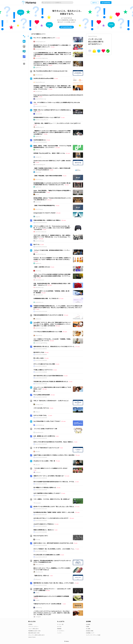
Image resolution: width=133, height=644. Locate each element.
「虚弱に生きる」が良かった (41, 575)
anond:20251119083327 (41, 366)
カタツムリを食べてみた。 (41, 415)
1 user (35, 470)
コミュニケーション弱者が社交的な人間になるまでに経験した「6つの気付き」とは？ (52, 388)
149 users (41, 239)
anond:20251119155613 (41, 223)
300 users (36, 252)
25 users (37, 162)
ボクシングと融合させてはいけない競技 (44, 364)
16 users (53, 47)
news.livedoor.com (40, 280)
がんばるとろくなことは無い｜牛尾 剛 (44, 461)
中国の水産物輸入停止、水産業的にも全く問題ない (47, 220)
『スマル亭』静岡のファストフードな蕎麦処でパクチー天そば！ (51, 468)
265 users (45, 389)
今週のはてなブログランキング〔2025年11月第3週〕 (48, 604)
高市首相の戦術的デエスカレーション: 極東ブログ (47, 117)
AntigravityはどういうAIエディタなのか (44, 213)
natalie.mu (38, 150)
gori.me (37, 194)
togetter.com (38, 67)
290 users (65, 332)
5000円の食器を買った (40, 140)
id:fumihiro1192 (39, 572)
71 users (44, 229)
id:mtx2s (37, 593)
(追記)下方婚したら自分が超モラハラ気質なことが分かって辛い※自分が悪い (54, 455)
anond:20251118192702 (41, 438)
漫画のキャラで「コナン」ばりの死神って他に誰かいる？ (49, 476)
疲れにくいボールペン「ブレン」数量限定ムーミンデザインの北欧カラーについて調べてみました (52, 569)
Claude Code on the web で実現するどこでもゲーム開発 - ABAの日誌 (52, 161)
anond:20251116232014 (41, 520)
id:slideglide (38, 617)
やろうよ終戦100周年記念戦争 (42, 395)
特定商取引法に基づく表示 (34, 631)
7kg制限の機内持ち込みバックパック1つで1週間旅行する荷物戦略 (51, 596)
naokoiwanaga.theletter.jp (41, 343)
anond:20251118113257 (41, 515)
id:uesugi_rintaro (39, 404)
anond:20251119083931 (41, 349)
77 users (48, 192)
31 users (50, 89)
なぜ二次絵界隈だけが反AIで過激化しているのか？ (47, 493)
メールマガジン (61, 631)
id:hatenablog (39, 608)
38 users (58, 487)
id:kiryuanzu (38, 579)
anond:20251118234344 (41, 418)
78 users (64, 176)
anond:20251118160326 (41, 478)
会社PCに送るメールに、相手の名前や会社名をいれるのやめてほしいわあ (53, 543)
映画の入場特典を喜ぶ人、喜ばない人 (44, 530)
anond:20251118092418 (41, 551)
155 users (57, 147)
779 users (58, 461)
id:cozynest (38, 503)
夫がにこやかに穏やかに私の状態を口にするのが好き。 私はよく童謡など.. (54, 442)
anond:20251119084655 (41, 355)
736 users (77, 455)
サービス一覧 (60, 624)
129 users (53, 395)
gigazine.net (38, 391)
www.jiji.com (38, 157)
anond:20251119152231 (41, 247)
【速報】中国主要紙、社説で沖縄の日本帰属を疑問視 (48, 176)
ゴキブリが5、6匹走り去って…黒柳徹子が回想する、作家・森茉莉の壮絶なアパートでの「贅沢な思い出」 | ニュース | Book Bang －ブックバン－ (52, 237)
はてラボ (59, 626)
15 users (42, 244)
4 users (76, 442)
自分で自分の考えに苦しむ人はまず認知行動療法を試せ (48, 376)
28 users (47, 352)
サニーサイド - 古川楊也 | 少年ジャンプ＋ (44, 38)
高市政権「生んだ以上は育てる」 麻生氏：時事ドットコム (49, 153)
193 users (36, 261)
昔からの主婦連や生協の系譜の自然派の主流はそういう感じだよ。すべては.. (54, 482)
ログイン (95, 3)
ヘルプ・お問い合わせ (33, 629)
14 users (55, 370)
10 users (40, 97)
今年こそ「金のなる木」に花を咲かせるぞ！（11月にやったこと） (51, 401)
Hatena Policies (32, 637)
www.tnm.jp (38, 202)
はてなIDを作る (106, 3)
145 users (58, 213)
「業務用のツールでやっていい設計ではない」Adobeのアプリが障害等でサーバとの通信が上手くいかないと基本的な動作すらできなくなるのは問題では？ (52, 132)
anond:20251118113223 (41, 509)
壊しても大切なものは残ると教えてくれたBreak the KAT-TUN (50, 71)
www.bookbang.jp (40, 241)
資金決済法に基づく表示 (34, 633)
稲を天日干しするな (39, 352)
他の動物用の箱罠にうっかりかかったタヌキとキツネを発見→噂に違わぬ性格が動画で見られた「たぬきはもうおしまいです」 (52, 184)
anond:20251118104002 (41, 532)
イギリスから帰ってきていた (41, 408)
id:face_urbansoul (39, 564)
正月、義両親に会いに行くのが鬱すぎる (44, 436)
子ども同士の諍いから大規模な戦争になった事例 (47, 555)
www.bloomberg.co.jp (41, 254)
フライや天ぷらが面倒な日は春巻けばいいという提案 (48, 332)
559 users (52, 341)
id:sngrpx (37, 600)
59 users (38, 112)
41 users (56, 78)
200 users (49, 200)
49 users (48, 140)
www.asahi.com (39, 295)
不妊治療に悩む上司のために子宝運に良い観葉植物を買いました (51, 381)
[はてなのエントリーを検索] (57, 3)
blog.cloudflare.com (40, 82)
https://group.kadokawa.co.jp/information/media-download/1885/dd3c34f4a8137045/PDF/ (58, 96)
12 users (58, 38)
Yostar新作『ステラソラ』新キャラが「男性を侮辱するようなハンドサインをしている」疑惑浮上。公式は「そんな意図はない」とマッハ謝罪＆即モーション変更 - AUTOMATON (52, 324)
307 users (61, 298)
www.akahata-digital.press (41, 58)
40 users (48, 590)
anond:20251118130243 (41, 490)
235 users (77, 512)
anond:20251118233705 (41, 378)
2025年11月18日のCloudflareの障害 (44, 78)
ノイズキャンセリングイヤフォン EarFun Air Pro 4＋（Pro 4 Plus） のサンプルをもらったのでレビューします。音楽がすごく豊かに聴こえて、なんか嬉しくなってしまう (52, 613)
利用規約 (30, 624)
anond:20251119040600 (41, 372)
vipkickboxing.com (40, 127)
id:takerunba (38, 319)
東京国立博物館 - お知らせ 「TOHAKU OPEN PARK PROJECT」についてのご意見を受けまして (52, 199)
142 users (68, 153)
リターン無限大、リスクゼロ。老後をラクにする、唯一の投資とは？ (52, 499)
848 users (36, 598)
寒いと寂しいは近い (39, 358)
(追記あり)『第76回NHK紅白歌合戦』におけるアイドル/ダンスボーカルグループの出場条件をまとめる (52, 561)
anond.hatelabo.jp (40, 425)
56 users (50, 65)
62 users (57, 364)
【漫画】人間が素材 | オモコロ (42, 267)
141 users (43, 293)
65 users (67, 185)
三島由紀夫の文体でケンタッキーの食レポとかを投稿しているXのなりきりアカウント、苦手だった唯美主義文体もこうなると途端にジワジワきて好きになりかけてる (52, 63)
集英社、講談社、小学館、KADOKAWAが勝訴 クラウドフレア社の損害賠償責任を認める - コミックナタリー (52, 147)
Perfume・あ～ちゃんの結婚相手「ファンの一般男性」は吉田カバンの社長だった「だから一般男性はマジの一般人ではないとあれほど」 (52, 259)
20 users (47, 358)
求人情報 (88, 629)
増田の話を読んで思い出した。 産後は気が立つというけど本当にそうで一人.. (54, 346)
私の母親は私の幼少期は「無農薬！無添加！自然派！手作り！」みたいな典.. (54, 512)
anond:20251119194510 (41, 142)
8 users (57, 436)
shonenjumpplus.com (40, 42)
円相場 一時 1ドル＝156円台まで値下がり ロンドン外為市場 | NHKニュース (52, 111)
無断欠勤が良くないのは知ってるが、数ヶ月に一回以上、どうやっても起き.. (54, 583)
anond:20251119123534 (41, 311)
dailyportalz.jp (39, 335)
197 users (77, 346)
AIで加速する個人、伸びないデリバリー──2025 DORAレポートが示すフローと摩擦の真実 (52, 590)
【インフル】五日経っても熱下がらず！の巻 (45, 429)
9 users (35, 125)
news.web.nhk (39, 114)
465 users (49, 285)
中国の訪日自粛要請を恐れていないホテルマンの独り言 (48, 315)
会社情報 (88, 624)
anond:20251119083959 (41, 360)
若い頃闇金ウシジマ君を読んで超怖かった (45, 487)
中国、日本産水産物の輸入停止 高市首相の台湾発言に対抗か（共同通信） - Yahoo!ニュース (52, 284)
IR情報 (87, 626)
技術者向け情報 (90, 631)
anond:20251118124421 (41, 496)
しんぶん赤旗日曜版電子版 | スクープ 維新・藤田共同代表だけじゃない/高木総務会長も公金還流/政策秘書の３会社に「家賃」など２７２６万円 (52, 54)
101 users (67, 476)
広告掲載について (90, 633)
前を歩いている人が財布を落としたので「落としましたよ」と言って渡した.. (54, 506)
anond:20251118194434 (41, 444)
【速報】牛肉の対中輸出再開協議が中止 (44, 205)
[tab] (24, 36)
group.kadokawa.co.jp (41, 99)
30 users (62, 555)
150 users (66, 315)
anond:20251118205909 (41, 457)
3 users (64, 604)
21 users (50, 415)
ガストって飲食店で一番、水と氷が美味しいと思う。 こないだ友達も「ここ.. (54, 549)
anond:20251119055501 (41, 397)
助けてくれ (36, 244)
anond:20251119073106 (41, 384)
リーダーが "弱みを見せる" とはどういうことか (46, 448)
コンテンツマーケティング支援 (93, 635)
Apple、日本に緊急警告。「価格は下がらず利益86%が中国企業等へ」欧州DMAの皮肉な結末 (52, 191)
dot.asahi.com (39, 91)
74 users (45, 134)
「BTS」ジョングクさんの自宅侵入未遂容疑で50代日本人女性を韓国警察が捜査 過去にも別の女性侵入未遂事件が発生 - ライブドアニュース (52, 276)
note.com (37, 465)
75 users (77, 549)
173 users (39, 278)
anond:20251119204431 (41, 106)
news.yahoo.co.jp (39, 287)
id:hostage (38, 539)
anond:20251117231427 (41, 585)
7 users (51, 576)
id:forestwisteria (39, 75)
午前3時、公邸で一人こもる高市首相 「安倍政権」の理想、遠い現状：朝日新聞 (51, 292)
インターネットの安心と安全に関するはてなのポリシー (99, 40)
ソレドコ (59, 633)
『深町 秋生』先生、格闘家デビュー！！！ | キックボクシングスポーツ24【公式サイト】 (57, 123)
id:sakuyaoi (38, 472)
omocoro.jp (38, 271)
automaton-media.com (41, 232)
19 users (75, 543)
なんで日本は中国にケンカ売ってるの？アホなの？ (47, 421)
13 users (77, 482)
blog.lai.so (38, 217)
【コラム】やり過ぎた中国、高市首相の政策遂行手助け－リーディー (52, 250)
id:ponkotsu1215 (39, 432)
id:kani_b (37, 412)
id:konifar (37, 451)
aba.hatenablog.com (40, 165)
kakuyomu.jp (38, 172)
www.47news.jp (39, 179)
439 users (63, 421)
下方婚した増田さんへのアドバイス (43, 370)
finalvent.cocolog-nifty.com (42, 120)
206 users (72, 518)
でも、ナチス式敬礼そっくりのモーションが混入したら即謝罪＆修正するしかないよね (57, 102)
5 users (56, 530)
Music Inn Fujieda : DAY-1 (41, 536)
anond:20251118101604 (41, 545)
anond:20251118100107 (41, 526)
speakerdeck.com (39, 302)
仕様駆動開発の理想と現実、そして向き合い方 (46, 298)
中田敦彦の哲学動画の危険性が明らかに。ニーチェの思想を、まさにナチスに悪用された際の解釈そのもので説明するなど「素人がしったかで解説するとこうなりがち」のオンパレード (58, 307)
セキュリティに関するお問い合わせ (36, 635)
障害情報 (59, 629)
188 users (64, 220)
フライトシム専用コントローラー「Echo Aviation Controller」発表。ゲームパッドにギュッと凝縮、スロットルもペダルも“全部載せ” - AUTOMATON (52, 228)
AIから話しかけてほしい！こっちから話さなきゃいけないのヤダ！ (51, 518)
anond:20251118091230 (41, 557)
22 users (57, 524)
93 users (51, 170)
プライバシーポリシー (33, 626)
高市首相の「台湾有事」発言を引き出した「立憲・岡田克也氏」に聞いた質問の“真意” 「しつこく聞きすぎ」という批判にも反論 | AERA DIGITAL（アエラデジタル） (52, 87)
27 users (37, 309)
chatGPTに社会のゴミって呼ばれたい (44, 524)
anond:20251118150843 (41, 484)
